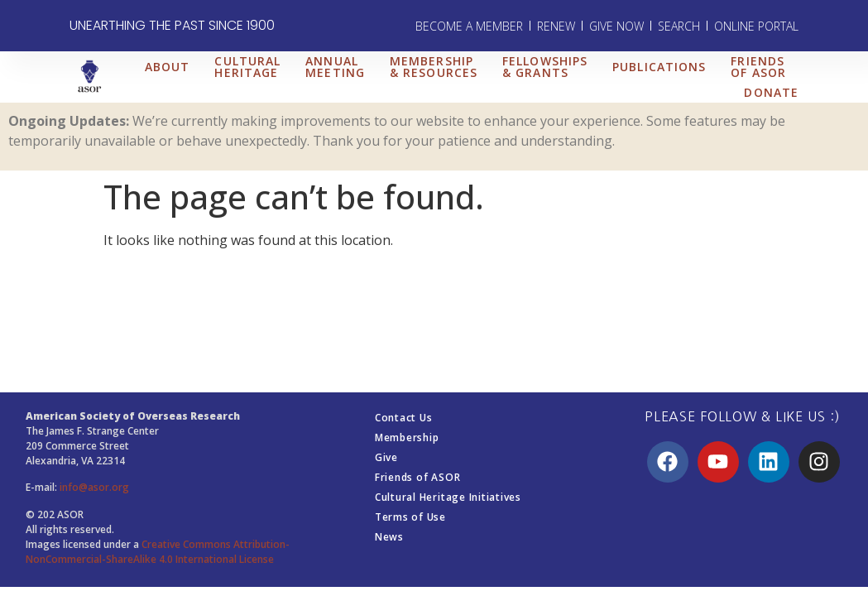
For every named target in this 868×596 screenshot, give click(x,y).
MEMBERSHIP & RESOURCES (434, 67)
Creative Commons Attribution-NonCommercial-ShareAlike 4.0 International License (158, 552)
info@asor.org (94, 487)
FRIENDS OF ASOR (758, 67)
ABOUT (168, 67)
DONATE (771, 92)
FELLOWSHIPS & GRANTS (545, 67)
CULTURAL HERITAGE (247, 67)
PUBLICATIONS (659, 67)
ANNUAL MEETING (335, 67)
